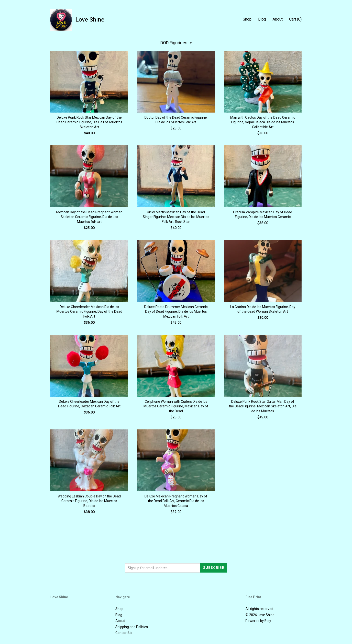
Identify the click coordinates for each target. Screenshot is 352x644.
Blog (262, 19)
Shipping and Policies (132, 627)
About (278, 19)
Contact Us (124, 633)
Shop (247, 19)
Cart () (295, 19)
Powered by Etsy (258, 621)
